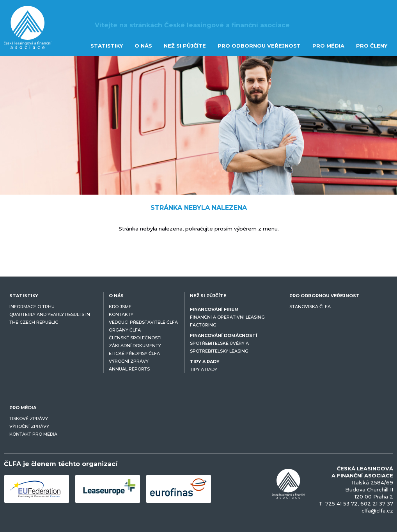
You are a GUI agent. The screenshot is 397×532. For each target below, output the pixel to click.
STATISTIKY (107, 46)
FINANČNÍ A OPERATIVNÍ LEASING (227, 317)
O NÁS (143, 46)
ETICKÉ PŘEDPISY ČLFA (134, 353)
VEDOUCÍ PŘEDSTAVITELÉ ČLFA (143, 322)
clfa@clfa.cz (377, 511)
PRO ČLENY (372, 46)
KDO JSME (120, 307)
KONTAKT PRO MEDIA (33, 434)
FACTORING (203, 325)
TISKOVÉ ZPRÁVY (29, 419)
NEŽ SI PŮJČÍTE (185, 46)
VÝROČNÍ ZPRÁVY (129, 361)
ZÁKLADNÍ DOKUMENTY (135, 346)
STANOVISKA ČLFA (310, 307)
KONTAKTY (121, 314)
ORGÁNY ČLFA (125, 330)
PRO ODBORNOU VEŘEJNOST (259, 46)
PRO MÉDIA (328, 46)
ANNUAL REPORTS (129, 369)
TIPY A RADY (204, 369)
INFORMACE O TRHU (32, 307)
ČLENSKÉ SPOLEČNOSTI (135, 338)
